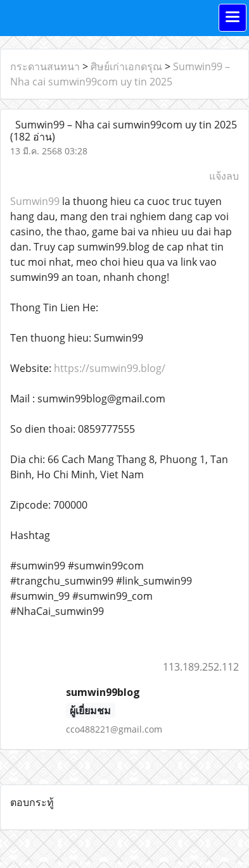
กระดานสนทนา (45, 66)
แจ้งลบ (224, 176)
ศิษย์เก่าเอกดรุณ (126, 66)
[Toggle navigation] (233, 18)
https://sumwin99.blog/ (110, 368)
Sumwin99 (35, 201)
